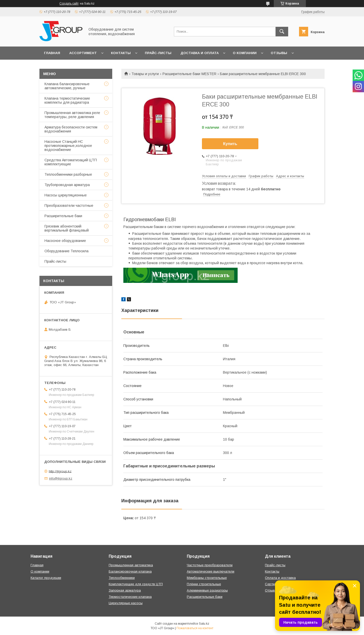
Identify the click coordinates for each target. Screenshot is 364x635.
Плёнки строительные (204, 584)
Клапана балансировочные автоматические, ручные (67, 86)
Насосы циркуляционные (66, 195)
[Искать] (282, 32)
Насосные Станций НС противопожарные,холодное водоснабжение (68, 146)
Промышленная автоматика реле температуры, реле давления (72, 115)
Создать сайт (69, 4)
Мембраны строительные (207, 578)
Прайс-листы (158, 53)
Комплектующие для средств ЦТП (136, 584)
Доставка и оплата (200, 53)
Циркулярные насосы (126, 603)
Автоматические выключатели (211, 571)
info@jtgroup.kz (61, 478)
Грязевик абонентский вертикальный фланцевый (67, 228)
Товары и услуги (145, 74)
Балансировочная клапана (130, 571)
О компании (245, 53)
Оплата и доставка (280, 578)
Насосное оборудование (65, 241)
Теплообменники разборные (68, 174)
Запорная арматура (125, 590)
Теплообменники (122, 578)
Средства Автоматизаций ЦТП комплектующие (71, 162)
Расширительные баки (63, 216)
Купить (230, 144)
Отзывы (279, 53)
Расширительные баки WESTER (189, 74)
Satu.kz (204, 624)
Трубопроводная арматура (67, 185)
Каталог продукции (46, 578)
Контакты (121, 53)
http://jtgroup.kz (60, 471)
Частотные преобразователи (210, 565)
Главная (52, 53)
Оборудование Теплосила (66, 251)
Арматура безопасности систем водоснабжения (71, 129)
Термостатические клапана (130, 597)
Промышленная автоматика (131, 565)
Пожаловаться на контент (195, 628)
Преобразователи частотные (69, 206)
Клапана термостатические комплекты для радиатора (67, 100)
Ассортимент (83, 53)
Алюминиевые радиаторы (207, 590)
